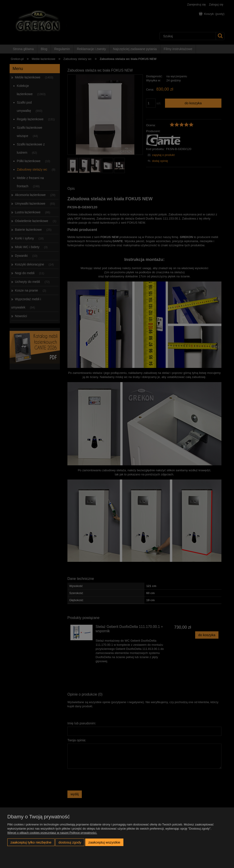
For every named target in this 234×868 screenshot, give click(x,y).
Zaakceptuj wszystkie (104, 842)
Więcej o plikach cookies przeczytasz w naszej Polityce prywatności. (52, 833)
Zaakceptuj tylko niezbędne (31, 842)
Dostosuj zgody (70, 842)
